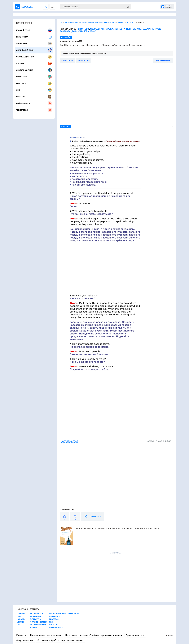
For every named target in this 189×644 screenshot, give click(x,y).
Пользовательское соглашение (46, 635)
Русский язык (34, 30)
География (34, 77)
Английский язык (34, 50)
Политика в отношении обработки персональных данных (94, 635)
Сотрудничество (25, 640)
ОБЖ (34, 90)
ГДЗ (19, 625)
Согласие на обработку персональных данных (60, 640)
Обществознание (34, 70)
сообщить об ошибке (159, 441)
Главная (21, 614)
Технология (34, 110)
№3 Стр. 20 (68, 61)
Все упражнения (163, 61)
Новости (21, 619)
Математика (34, 37)
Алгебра (34, 63)
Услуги (20, 622)
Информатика (34, 103)
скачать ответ (70, 441)
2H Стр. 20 (83, 29)
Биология (34, 83)
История (34, 97)
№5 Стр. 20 (83, 61)
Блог (19, 616)
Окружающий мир (34, 57)
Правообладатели (135, 635)
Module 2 (95, 29)
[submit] (128, 7)
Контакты (21, 635)
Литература (34, 43)
